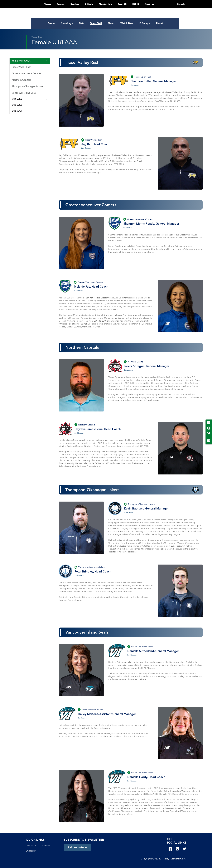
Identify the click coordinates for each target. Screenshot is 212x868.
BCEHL (142, 4)
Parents (67, 4)
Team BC (128, 4)
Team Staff (96, 23)
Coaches (81, 4)
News (111, 23)
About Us (156, 4)
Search (187, 4)
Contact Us (31, 846)
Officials (95, 4)
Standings (67, 23)
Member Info (112, 4)
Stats (81, 23)
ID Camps (144, 23)
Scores (51, 23)
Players (54, 4)
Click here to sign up (77, 847)
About (159, 23)
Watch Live (127, 23)
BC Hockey (31, 851)
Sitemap (46, 846)
